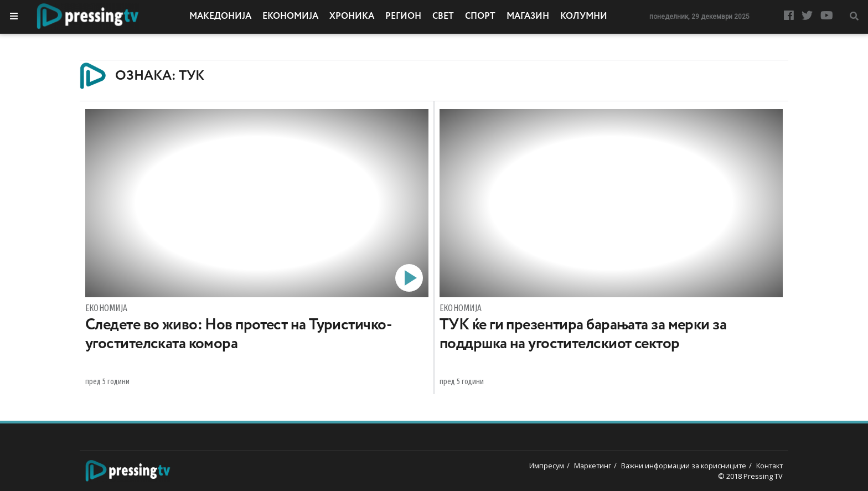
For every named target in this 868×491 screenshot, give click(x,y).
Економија (290, 17)
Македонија (220, 17)
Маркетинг (593, 466)
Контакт (769, 466)
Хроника (352, 17)
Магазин (528, 17)
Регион (403, 17)
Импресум (547, 466)
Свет (443, 17)
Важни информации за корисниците (684, 466)
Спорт (480, 17)
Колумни (584, 17)
